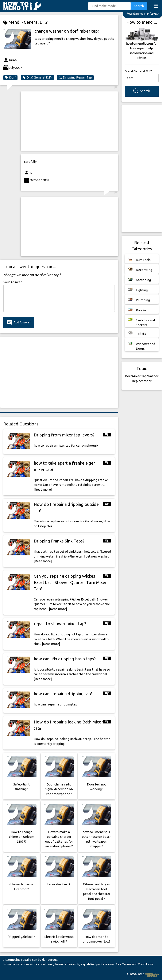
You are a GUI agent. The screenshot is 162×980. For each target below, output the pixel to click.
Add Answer (19, 322)
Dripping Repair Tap (75, 77)
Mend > (14, 22)
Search (139, 6)
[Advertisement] (69, 121)
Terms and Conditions (138, 964)
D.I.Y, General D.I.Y (37, 77)
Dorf (10, 77)
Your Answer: (13, 282)
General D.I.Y (36, 22)
